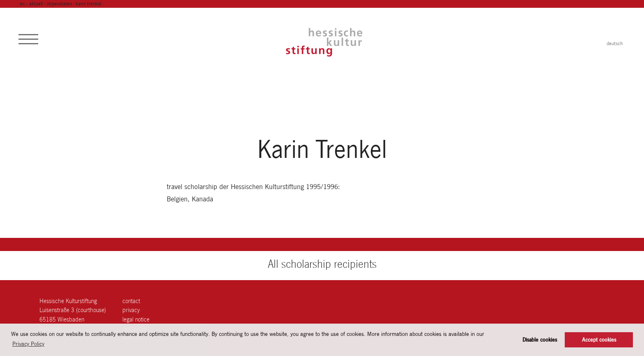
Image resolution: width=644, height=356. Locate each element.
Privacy (131, 310)
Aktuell (36, 4)
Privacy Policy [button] (28, 344)
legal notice (136, 319)
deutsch (615, 43)
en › (24, 4)
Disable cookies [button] (540, 340)
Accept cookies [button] (599, 340)
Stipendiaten (59, 4)
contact (131, 301)
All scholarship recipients (322, 264)
